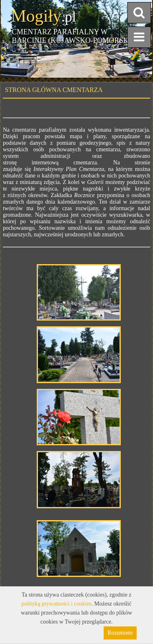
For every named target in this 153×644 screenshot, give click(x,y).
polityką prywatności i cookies (57, 604)
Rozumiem (120, 633)
